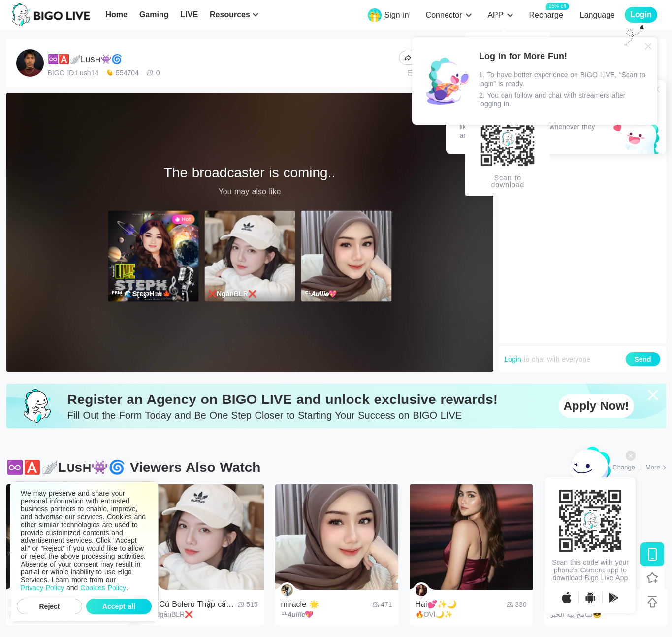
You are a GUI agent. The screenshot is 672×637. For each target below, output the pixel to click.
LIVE (189, 15)
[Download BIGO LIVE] (652, 554)
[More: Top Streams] (656, 468)
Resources (230, 15)
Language (597, 15)
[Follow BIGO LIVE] (652, 578)
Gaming (154, 15)
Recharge (546, 15)
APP (495, 15)
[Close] (648, 46)
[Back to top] (652, 602)
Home (116, 15)
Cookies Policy (103, 588)
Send (642, 359)
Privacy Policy (42, 588)
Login (513, 359)
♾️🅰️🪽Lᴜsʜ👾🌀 (85, 59)
